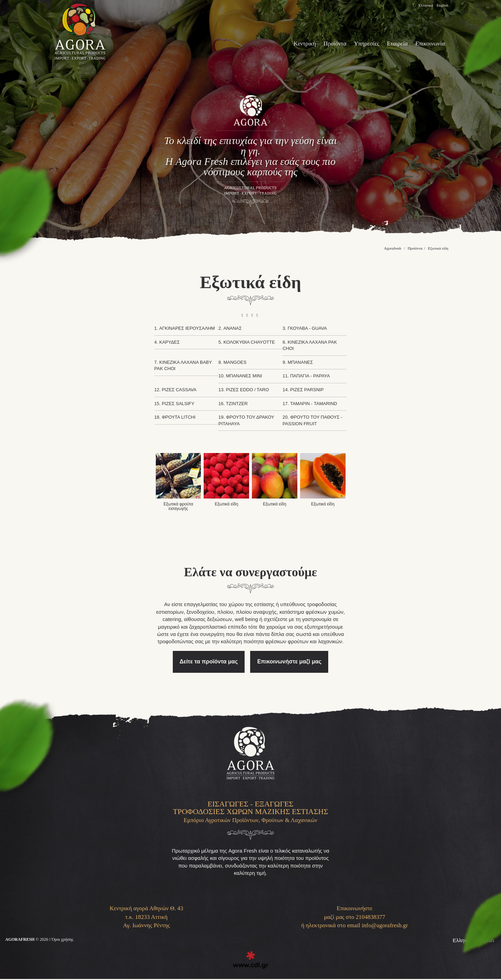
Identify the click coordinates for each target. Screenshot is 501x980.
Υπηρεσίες (357, 44)
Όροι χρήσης (68, 941)
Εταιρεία (391, 44)
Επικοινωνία (428, 44)
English (442, 5)
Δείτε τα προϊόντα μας (211, 655)
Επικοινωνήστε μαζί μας (288, 655)
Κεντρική (288, 44)
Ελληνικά (423, 5)
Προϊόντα (322, 44)
